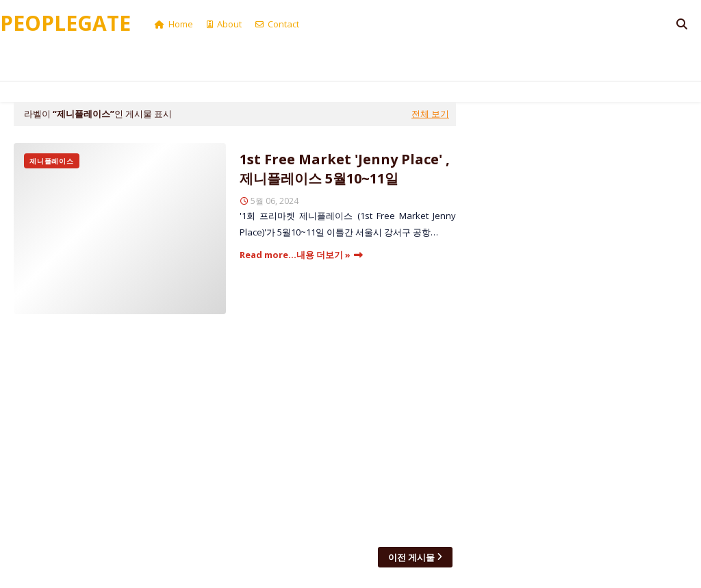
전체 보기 (430, 114)
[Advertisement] (235, 431)
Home (174, 24)
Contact (277, 24)
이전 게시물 (411, 557)
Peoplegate (65, 23)
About (224, 24)
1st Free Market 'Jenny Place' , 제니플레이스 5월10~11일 (345, 169)
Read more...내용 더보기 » (295, 255)
